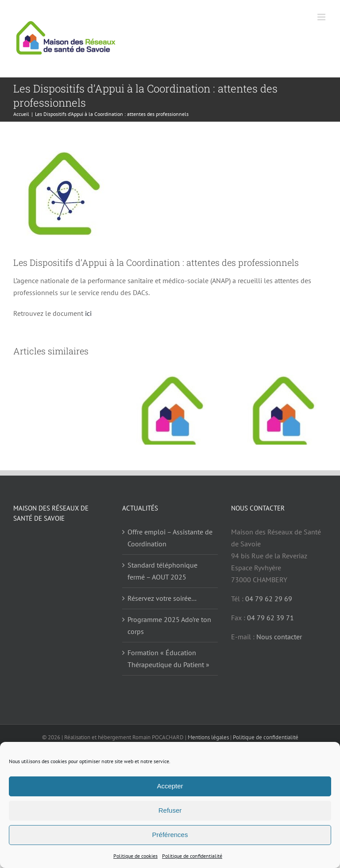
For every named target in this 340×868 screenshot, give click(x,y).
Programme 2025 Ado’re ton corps (169, 625)
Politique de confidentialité (192, 856)
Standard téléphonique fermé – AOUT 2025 (162, 571)
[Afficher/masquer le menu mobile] (322, 17)
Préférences (170, 835)
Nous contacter (279, 637)
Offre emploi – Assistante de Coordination (170, 538)
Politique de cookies (135, 856)
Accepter (170, 786)
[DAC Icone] (170, 194)
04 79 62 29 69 (269, 599)
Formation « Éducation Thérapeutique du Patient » (168, 659)
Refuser (170, 810)
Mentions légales (208, 737)
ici (88, 313)
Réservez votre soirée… (162, 598)
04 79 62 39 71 (270, 618)
